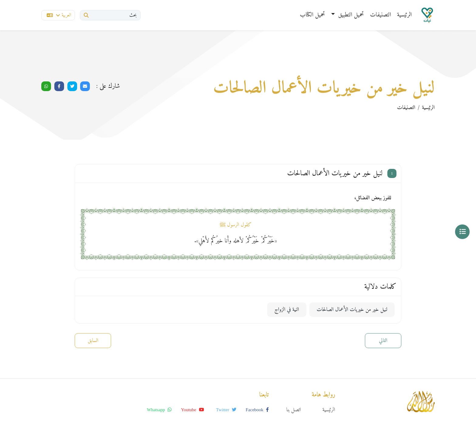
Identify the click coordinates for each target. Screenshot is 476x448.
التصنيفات (381, 15)
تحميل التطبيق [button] (350, 15)
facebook (257, 410)
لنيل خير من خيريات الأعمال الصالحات (352, 310)
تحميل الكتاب (313, 15)
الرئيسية (404, 15)
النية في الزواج (287, 310)
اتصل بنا (294, 410)
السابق (93, 341)
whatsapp (159, 410)
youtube (192, 410)
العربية (59, 15)
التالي (383, 341)
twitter (226, 410)
